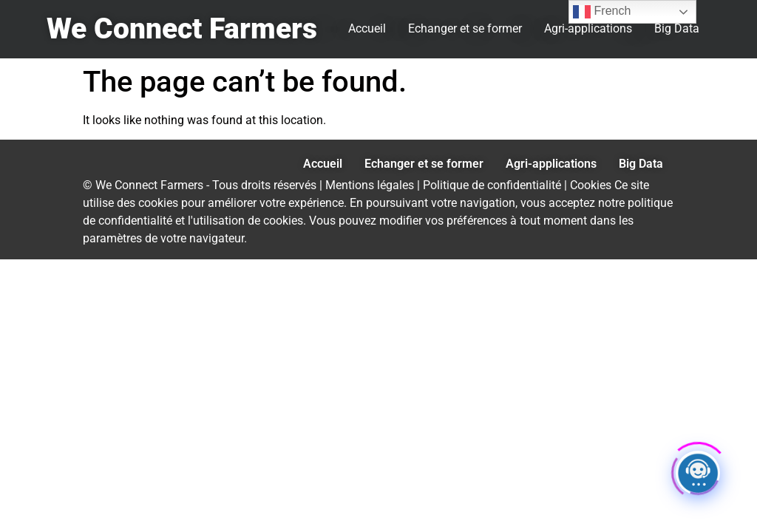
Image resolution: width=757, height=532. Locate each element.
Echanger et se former (465, 28)
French (602, 12)
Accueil (367, 28)
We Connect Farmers (182, 29)
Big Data (677, 28)
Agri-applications (588, 28)
